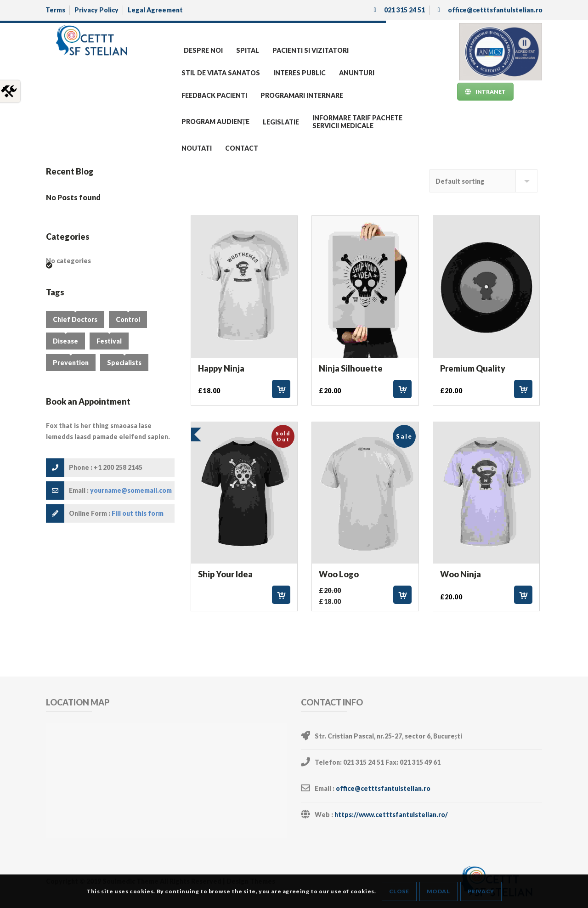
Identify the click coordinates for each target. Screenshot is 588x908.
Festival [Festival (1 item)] (109, 341)
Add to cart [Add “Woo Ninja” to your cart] (523, 595)
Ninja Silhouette (351, 368)
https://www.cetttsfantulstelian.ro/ (391, 815)
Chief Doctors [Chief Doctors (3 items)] (75, 319)
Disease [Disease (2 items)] (65, 341)
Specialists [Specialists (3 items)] (124, 363)
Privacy (481, 891)
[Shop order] (483, 181)
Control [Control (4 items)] (128, 319)
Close (399, 891)
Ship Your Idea (225, 574)
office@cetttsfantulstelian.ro (383, 788)
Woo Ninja (461, 574)
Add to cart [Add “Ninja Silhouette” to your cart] (402, 389)
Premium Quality (473, 368)
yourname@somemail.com (131, 490)
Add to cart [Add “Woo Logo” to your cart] (402, 595)
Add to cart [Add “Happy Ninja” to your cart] (281, 389)
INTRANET (485, 92)
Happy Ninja (221, 368)
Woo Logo (339, 574)
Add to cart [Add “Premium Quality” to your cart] (523, 389)
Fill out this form (138, 513)
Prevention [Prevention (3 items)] (71, 363)
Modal (438, 891)
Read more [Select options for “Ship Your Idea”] (281, 595)
